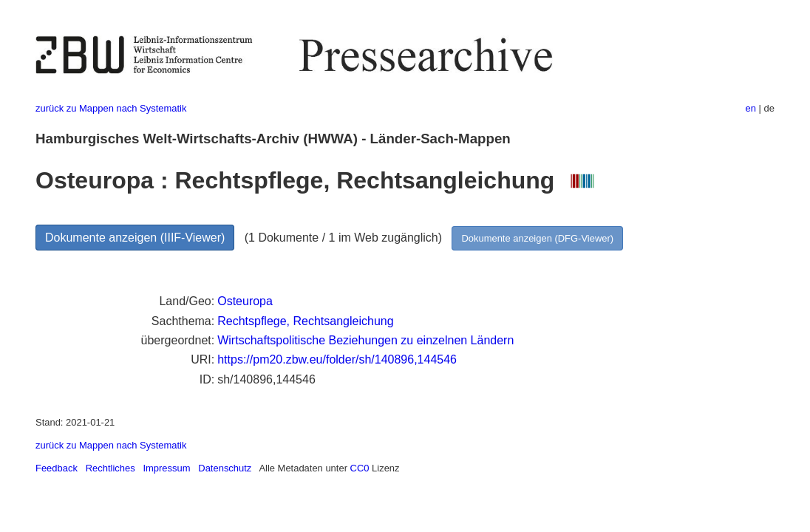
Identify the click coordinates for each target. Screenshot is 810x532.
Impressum (166, 468)
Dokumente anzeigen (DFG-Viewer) (537, 238)
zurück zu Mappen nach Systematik (111, 108)
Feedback (57, 468)
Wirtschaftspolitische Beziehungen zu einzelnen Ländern (365, 340)
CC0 (360, 468)
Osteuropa (245, 301)
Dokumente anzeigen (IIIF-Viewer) (135, 238)
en (751, 108)
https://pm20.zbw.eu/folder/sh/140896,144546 (337, 359)
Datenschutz (225, 468)
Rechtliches (110, 468)
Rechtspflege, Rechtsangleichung (305, 321)
